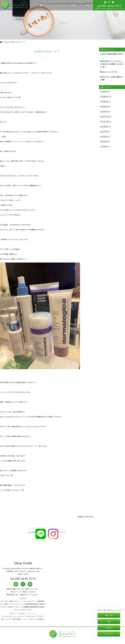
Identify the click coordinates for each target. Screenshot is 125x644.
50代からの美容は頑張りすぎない (112, 54)
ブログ (80, 5)
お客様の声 (89, 5)
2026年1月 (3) (105, 112)
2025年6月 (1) (105, 132)
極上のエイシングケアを (109, 72)
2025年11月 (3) (106, 117)
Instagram (109, 628)
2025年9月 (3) (105, 127)
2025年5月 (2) (105, 137)
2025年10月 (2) (106, 122)
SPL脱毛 (73, 5)
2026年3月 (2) (105, 102)
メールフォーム (109, 634)
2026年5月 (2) (105, 92)
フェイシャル (49, 5)
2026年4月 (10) (106, 97)
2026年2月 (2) (105, 107)
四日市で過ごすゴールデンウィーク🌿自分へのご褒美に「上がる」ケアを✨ (112, 64)
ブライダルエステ (62, 5)
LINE (109, 622)
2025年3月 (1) (105, 147)
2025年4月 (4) (105, 142)
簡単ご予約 (109, 615)
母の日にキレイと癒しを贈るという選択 (112, 78)
